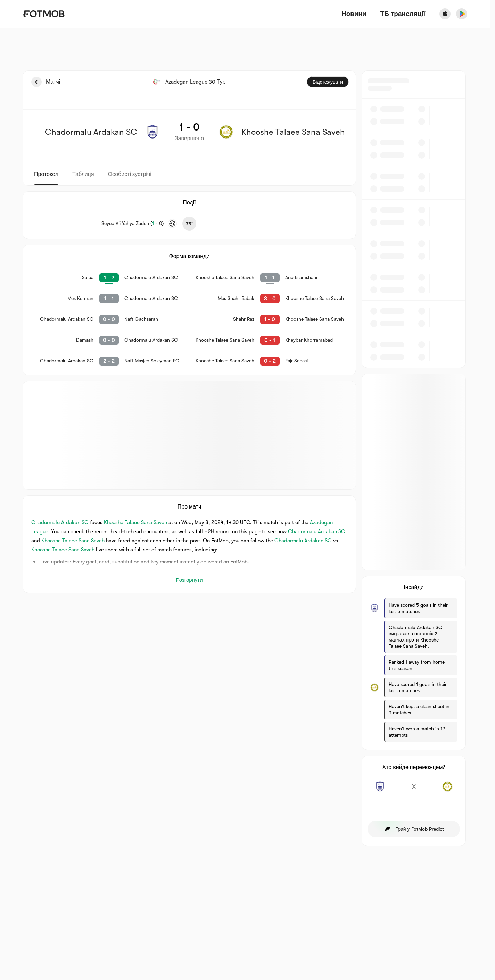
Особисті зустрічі (130, 174)
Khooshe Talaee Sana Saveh (135, 522)
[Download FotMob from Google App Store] (462, 14)
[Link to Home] (44, 14)
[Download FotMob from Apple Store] (445, 14)
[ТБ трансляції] (403, 14)
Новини (354, 14)
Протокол (46, 174)
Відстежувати (328, 82)
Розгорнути (189, 580)
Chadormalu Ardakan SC (60, 522)
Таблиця (83, 174)
